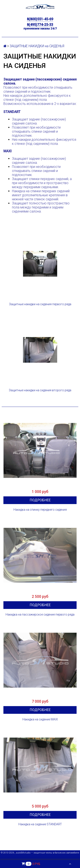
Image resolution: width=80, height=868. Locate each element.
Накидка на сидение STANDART (40, 824)
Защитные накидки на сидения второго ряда (40, 390)
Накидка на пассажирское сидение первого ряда (40, 614)
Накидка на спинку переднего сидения (40, 510)
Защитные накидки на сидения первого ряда (40, 304)
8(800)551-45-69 (40, 19)
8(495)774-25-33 (40, 25)
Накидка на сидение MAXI (40, 719)
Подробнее (40, 500)
